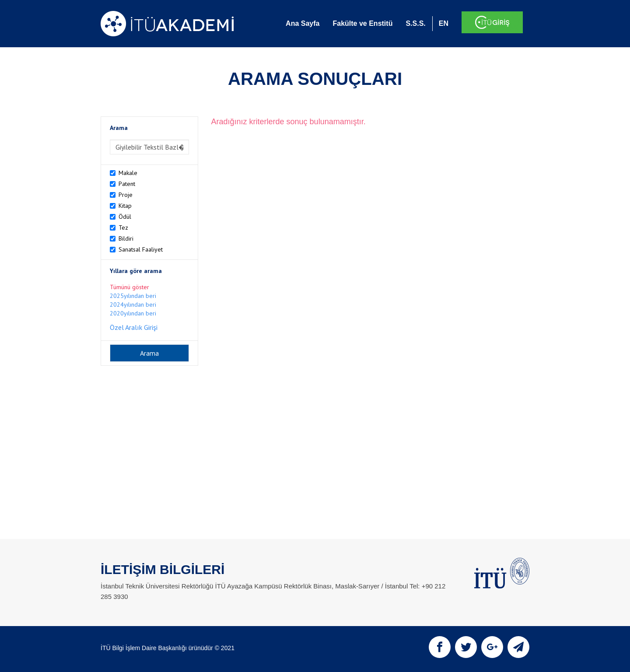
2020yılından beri (133, 313)
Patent (127, 184)
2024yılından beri (133, 304)
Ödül (125, 217)
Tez (123, 227)
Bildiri (126, 238)
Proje (126, 195)
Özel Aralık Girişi (134, 327)
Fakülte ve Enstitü (362, 23)
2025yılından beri (133, 296)
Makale (128, 173)
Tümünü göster (129, 287)
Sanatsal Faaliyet (141, 249)
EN (444, 23)
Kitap (125, 206)
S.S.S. (415, 23)
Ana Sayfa (303, 23)
